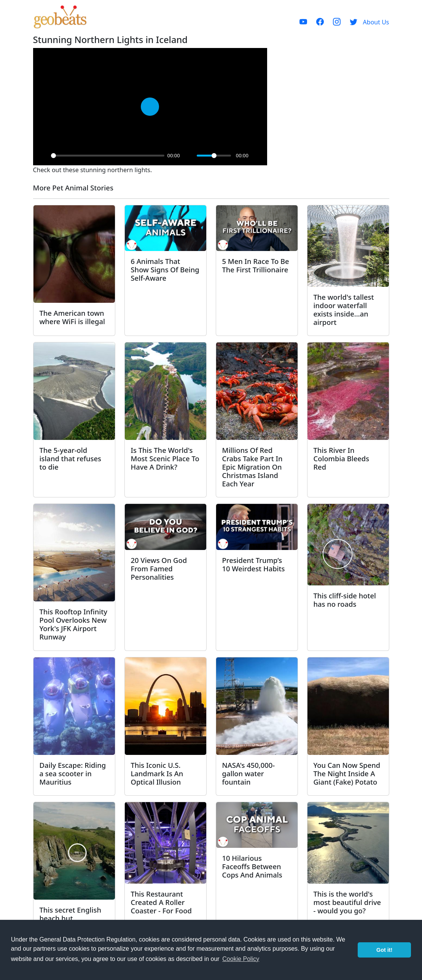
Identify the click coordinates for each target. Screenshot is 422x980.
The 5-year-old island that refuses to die (71, 458)
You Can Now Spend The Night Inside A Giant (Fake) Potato (347, 773)
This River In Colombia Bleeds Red (342, 458)
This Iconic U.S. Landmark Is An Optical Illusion (157, 773)
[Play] (43, 155)
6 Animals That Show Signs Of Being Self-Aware (165, 269)
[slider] (108, 156)
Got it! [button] (384, 950)
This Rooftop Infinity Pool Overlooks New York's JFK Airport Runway (73, 624)
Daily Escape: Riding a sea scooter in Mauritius (73, 773)
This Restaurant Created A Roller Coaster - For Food (161, 902)
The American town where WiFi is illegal (72, 317)
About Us (376, 22)
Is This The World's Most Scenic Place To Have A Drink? (165, 458)
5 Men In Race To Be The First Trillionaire (256, 265)
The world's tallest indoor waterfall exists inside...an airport (344, 309)
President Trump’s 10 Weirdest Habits (254, 564)
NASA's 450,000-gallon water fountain (249, 773)
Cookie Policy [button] (241, 959)
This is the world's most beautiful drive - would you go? (347, 902)
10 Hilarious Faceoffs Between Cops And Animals (252, 866)
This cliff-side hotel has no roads (345, 600)
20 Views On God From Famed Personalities (159, 568)
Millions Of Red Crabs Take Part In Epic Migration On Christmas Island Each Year (252, 467)
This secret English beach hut (70, 914)
